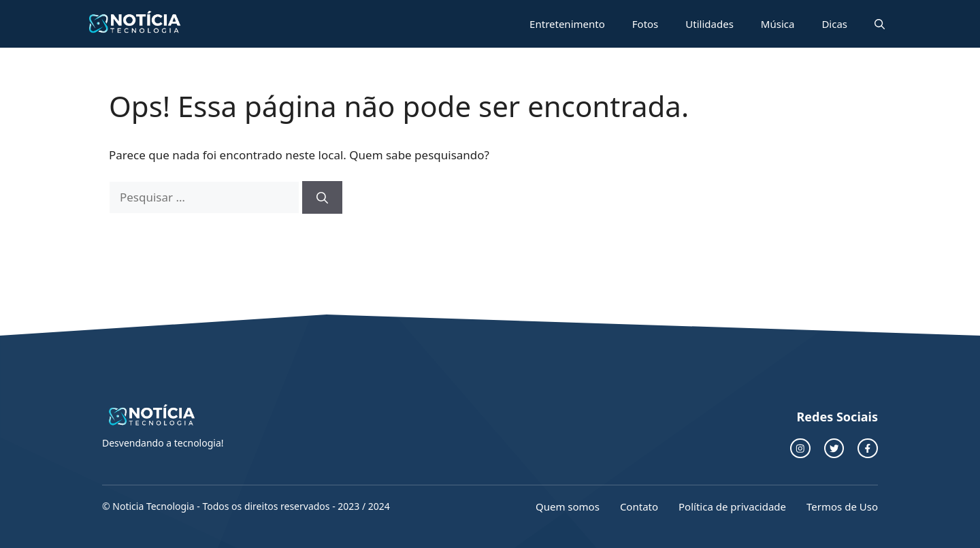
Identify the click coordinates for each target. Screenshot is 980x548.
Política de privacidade (732, 506)
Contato (639, 506)
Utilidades (709, 24)
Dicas (834, 24)
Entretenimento (567, 24)
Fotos (646, 24)
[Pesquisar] (322, 197)
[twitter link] (834, 449)
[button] (880, 24)
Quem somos (568, 506)
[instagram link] (800, 449)
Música (778, 24)
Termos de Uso (842, 506)
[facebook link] (868, 449)
